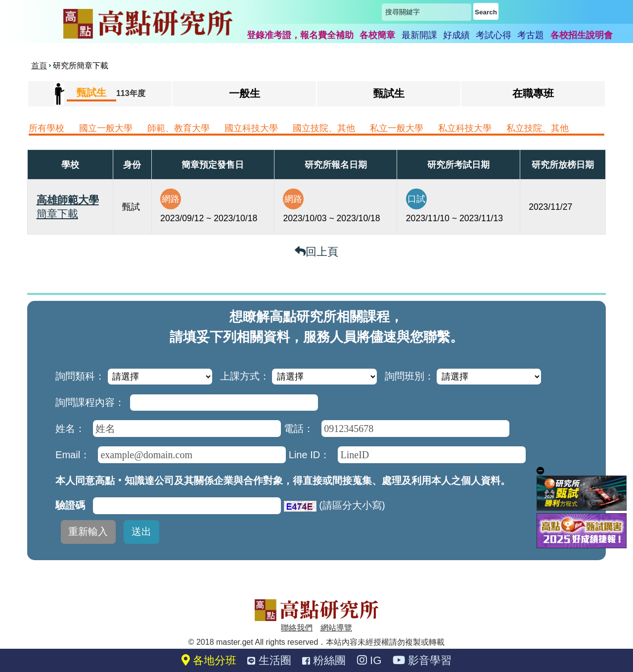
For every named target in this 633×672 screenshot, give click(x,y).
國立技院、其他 (324, 128)
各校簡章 (377, 35)
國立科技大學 (251, 128)
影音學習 (422, 660)
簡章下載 (57, 214)
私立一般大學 (397, 128)
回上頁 (316, 252)
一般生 (245, 93)
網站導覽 (336, 628)
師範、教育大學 (179, 128)
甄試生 (389, 93)
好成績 (456, 35)
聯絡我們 (297, 628)
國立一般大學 (106, 128)
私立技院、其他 (538, 128)
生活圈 (269, 660)
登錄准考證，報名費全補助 (300, 35)
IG (369, 660)
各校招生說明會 (582, 35)
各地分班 (209, 660)
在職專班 (533, 93)
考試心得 (494, 35)
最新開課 (419, 35)
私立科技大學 (465, 128)
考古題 (531, 35)
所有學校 (46, 128)
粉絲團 (324, 660)
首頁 (39, 66)
